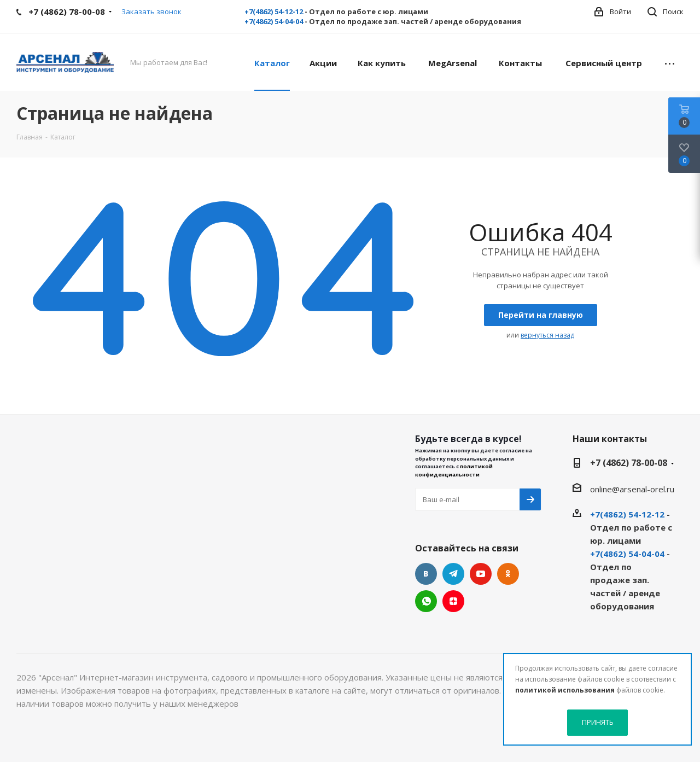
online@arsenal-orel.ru (632, 489)
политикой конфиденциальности (454, 470)
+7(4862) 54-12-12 (274, 11)
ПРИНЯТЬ (598, 722)
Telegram (453, 574)
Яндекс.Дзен (453, 601)
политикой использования (565, 690)
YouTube (481, 574)
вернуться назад (547, 335)
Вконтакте (426, 574)
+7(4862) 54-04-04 (274, 21)
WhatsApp (426, 601)
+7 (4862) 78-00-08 (629, 463)
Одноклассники (508, 574)
